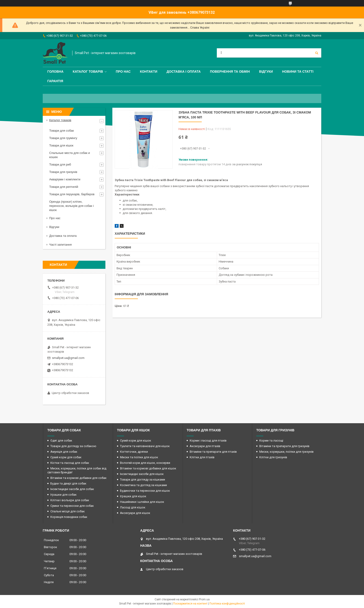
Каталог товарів (88, 72)
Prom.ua (204, 599)
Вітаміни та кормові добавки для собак (78, 478)
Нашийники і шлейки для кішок (142, 502)
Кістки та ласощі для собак (70, 463)
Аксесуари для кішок (135, 513)
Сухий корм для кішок (136, 441)
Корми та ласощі (271, 441)
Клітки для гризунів (273, 457)
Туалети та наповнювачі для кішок (145, 446)
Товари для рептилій (64, 187)
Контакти (149, 72)
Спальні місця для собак (68, 511)
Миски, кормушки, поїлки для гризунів (286, 452)
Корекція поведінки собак (69, 517)
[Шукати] (317, 53)
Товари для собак (62, 131)
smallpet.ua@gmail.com (68, 358)
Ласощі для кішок (133, 507)
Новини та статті (298, 72)
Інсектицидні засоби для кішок (142, 474)
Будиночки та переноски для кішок (145, 491)
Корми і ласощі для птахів (208, 441)
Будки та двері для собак (68, 483)
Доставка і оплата (184, 72)
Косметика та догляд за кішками (143, 485)
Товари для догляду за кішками (143, 480)
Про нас (123, 72)
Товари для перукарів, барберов (72, 194)
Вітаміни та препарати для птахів (213, 452)
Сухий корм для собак (66, 457)
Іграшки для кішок (133, 496)
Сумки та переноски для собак (72, 506)
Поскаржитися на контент (190, 604)
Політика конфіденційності (227, 604)
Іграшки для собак (63, 495)
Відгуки (266, 72)
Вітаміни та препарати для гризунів (284, 446)
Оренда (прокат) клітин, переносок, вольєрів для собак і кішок (71, 206)
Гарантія (55, 81)
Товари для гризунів (63, 172)
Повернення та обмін (230, 72)
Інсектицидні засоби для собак (72, 489)
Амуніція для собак (64, 452)
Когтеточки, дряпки (134, 452)
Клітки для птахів (202, 457)
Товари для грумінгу (63, 138)
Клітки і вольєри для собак (70, 500)
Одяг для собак (61, 441)
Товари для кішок (61, 145)
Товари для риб (60, 164)
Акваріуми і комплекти (65, 179)
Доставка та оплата (63, 236)
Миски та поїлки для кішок (139, 457)
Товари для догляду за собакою (73, 446)
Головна (55, 72)
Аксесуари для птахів (205, 446)
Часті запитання (60, 245)
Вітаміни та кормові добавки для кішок (148, 468)
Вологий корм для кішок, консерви (145, 463)
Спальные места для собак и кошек (70, 155)
